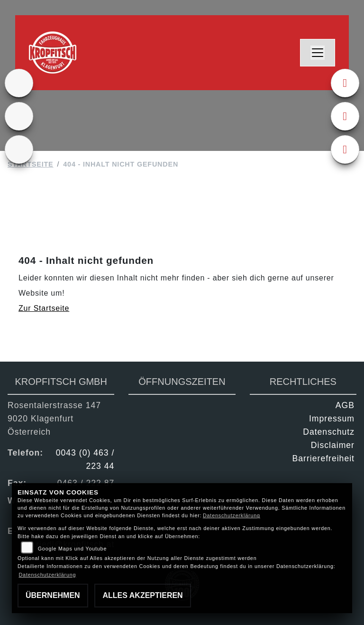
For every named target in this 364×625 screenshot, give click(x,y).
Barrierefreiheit (323, 458)
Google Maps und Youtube (72, 549)
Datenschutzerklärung (232, 515)
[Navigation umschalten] (318, 53)
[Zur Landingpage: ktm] (19, 83)
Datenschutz (329, 432)
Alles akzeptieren (142, 595)
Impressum (332, 419)
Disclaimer (333, 445)
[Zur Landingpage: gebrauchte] (19, 116)
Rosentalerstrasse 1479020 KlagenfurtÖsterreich (54, 419)
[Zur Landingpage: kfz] (19, 149)
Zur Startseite (44, 308)
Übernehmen (53, 595)
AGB (345, 405)
